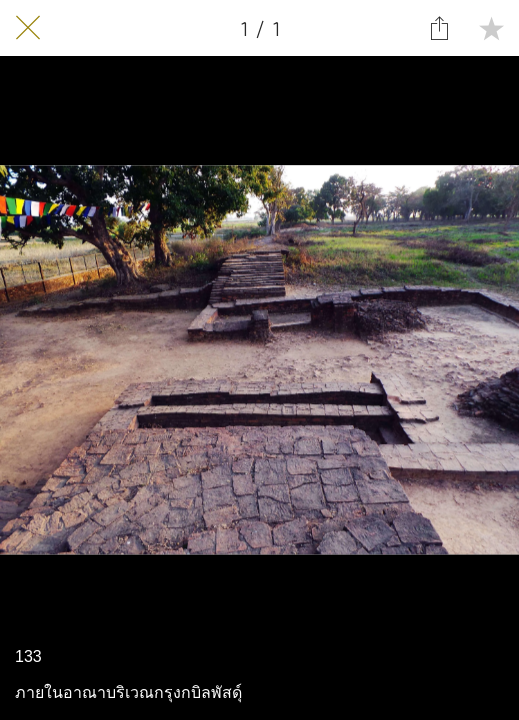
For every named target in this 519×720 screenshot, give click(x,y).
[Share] (439, 28)
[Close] (28, 28)
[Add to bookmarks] (491, 28)
